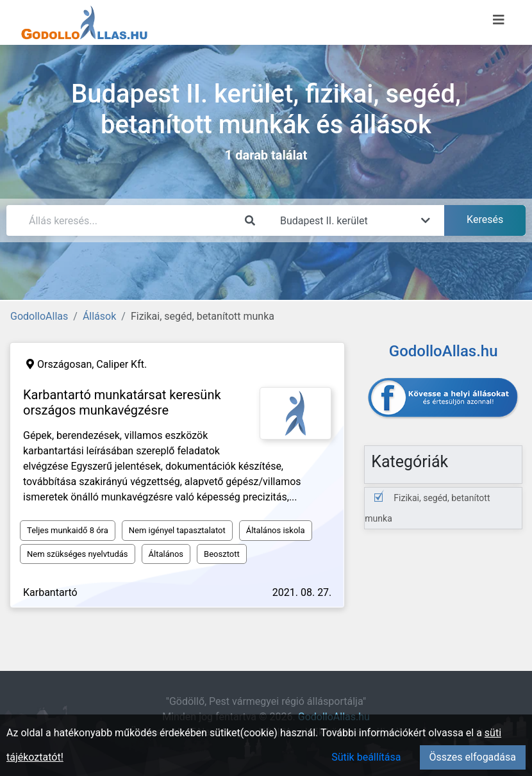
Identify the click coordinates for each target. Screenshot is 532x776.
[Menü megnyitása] (499, 20)
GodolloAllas (39, 316)
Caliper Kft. (121, 364)
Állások (99, 316)
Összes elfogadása (473, 757)
